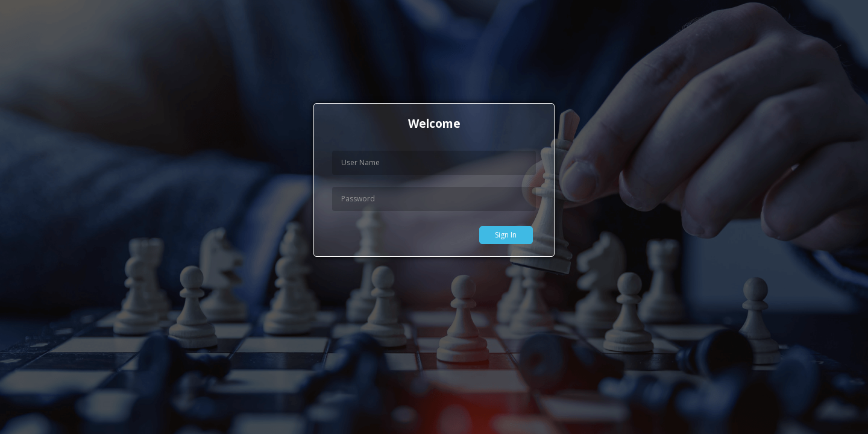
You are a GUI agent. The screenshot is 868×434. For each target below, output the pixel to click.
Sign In (506, 235)
